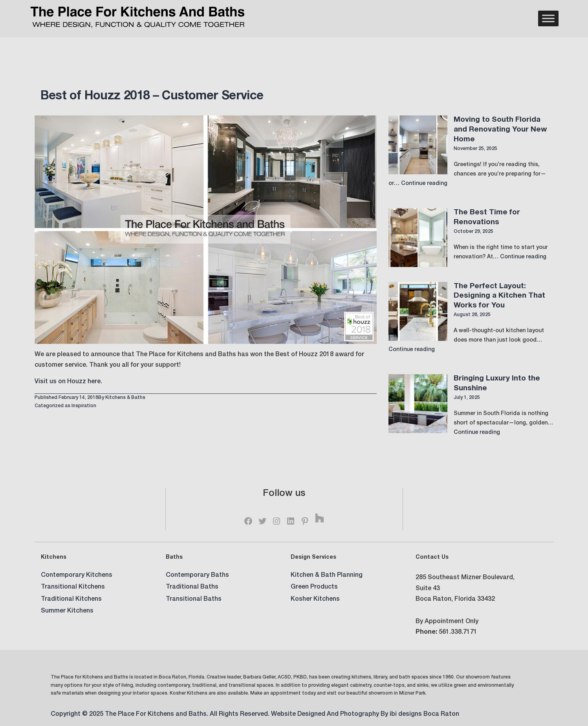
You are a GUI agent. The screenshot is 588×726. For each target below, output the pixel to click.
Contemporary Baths (197, 576)
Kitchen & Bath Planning (327, 576)
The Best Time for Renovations (487, 218)
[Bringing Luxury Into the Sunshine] (418, 404)
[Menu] (548, 19)
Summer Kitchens (67, 611)
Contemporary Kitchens (77, 576)
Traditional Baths (192, 587)
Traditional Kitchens (71, 600)
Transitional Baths (194, 600)
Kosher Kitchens (315, 600)
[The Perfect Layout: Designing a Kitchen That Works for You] (418, 311)
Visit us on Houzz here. (68, 382)
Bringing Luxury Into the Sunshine (497, 384)
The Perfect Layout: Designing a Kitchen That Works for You (499, 296)
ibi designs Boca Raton (424, 715)
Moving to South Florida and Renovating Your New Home (500, 130)
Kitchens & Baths (125, 398)
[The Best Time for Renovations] (418, 238)
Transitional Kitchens (73, 587)
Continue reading (424, 184)
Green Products (314, 587)
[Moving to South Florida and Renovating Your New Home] (418, 145)
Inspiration (84, 406)
